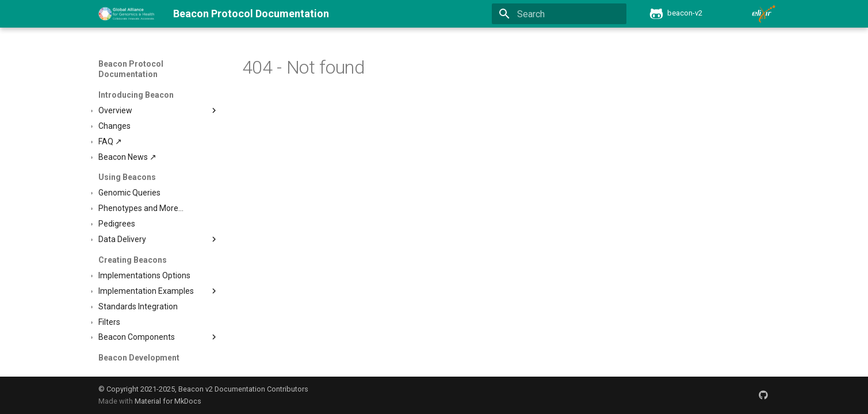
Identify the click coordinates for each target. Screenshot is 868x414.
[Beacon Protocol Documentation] (127, 14)
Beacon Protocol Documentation (131, 69)
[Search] (559, 14)
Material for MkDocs (168, 401)
